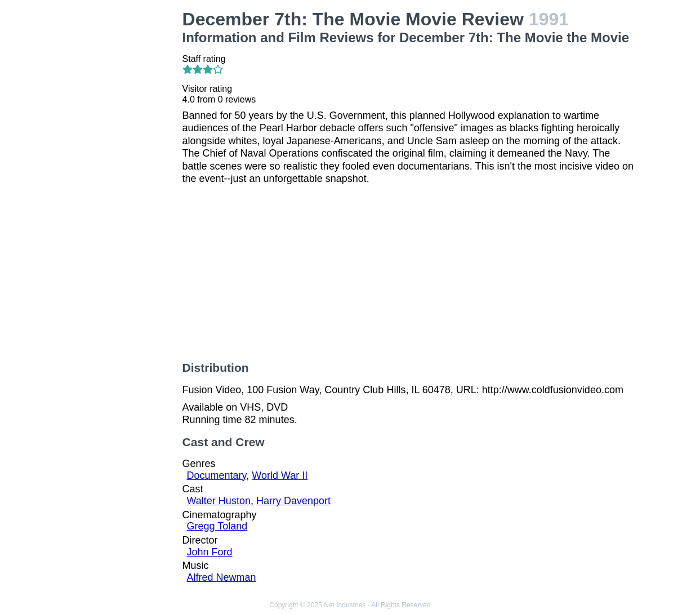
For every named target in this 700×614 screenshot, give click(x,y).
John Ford (210, 552)
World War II (280, 475)
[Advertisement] (123, 178)
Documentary (217, 475)
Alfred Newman (222, 577)
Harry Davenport (293, 501)
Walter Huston (219, 501)
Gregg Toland (217, 526)
